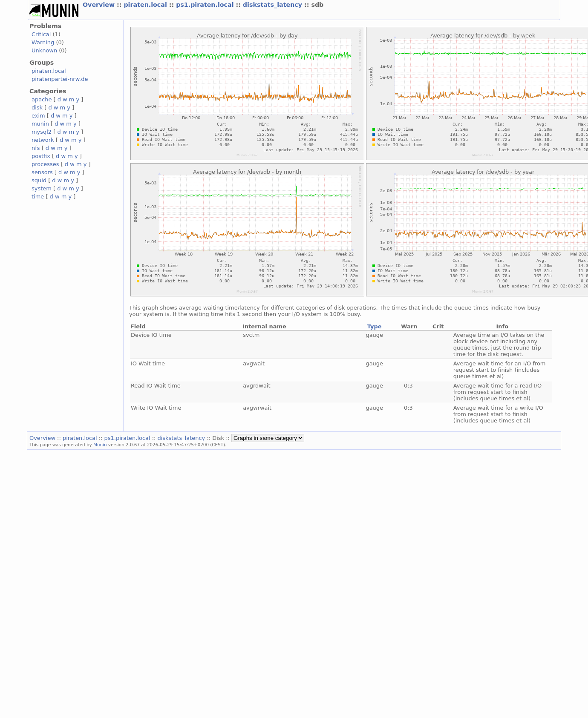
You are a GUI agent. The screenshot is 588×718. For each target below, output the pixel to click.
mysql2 (42, 132)
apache (42, 99)
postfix (41, 156)
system (42, 188)
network (43, 140)
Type (375, 326)
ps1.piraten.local (206, 5)
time (38, 197)
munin (40, 124)
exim (38, 116)
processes (45, 164)
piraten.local (146, 5)
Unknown (44, 50)
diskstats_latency (274, 5)
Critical (41, 34)
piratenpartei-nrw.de (60, 79)
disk (37, 108)
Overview (100, 5)
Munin (100, 445)
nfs (36, 148)
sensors (42, 172)
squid (39, 180)
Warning (43, 42)
